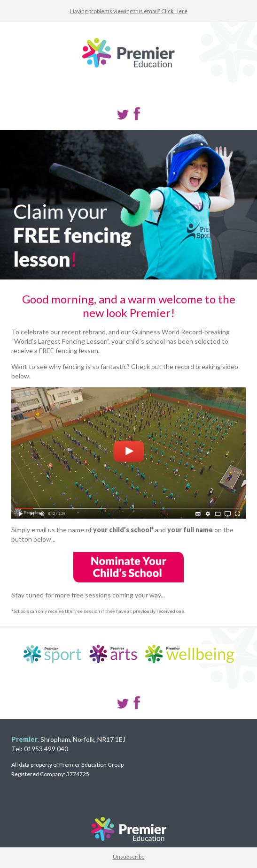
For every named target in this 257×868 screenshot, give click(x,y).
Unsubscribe (129, 857)
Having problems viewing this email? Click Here (129, 11)
